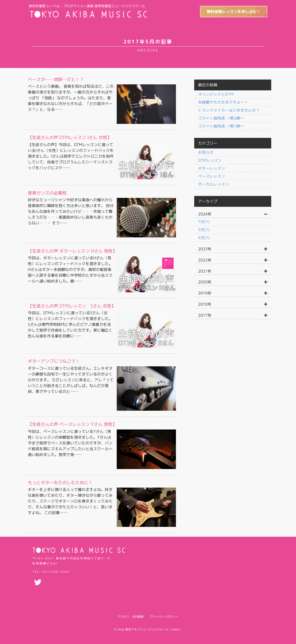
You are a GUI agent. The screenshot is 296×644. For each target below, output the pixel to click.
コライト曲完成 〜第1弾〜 (221, 126)
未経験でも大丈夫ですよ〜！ (223, 102)
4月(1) (204, 238)
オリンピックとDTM (216, 94)
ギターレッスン (212, 168)
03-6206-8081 (56, 568)
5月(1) (204, 230)
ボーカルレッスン (213, 184)
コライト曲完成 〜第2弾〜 (221, 118)
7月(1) (204, 222)
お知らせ (206, 152)
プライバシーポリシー (164, 613)
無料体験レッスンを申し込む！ (232, 12)
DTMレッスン (210, 160)
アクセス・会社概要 (131, 613)
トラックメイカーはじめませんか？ (229, 110)
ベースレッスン (212, 176)
